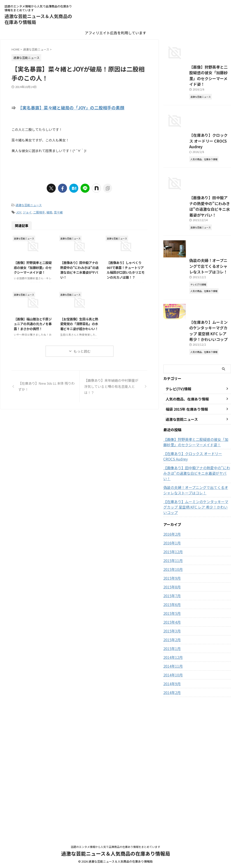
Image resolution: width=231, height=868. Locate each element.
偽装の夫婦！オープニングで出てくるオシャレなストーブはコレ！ (196, 625)
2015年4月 (171, 752)
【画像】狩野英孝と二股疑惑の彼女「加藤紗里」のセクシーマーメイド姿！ (33, 264)
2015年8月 (171, 717)
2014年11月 (172, 796)
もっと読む (82, 348)
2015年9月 (171, 708)
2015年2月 (171, 770)
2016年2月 (171, 664)
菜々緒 (58, 210)
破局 (49, 210)
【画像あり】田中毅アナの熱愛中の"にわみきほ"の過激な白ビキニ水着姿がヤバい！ (79, 267)
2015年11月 (172, 690)
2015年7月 (171, 726)
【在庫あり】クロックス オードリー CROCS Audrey (194, 597)
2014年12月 (172, 787)
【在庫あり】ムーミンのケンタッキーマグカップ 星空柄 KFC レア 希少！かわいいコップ (196, 478)
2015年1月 (171, 778)
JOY (19, 210)
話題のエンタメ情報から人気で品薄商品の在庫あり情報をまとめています (115, 847)
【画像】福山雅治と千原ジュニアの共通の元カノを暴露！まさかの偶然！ (33, 321)
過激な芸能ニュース (29, 204)
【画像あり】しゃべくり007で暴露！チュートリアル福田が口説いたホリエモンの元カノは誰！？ (126, 267)
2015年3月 (171, 761)
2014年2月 (171, 822)
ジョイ (27, 210)
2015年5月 (171, 743)
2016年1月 (171, 673)
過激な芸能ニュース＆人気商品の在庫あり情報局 (38, 19)
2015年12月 (172, 682)
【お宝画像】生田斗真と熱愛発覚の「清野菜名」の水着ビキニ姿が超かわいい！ (79, 321)
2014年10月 (172, 805)
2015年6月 (171, 734)
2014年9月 (171, 814)
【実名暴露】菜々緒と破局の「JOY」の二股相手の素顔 (72, 107)
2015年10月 (172, 699)
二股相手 (39, 210)
